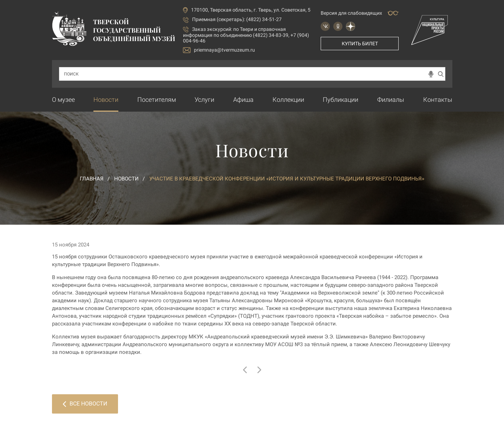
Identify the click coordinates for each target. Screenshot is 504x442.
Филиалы (391, 100)
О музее (63, 100)
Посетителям (157, 100)
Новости (106, 100)
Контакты (438, 100)
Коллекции (288, 100)
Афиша (243, 100)
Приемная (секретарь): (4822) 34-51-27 (237, 19)
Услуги (204, 100)
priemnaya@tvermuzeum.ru (219, 50)
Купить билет (360, 44)
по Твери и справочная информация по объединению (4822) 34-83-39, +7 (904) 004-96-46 (246, 35)
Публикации (341, 100)
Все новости (85, 404)
